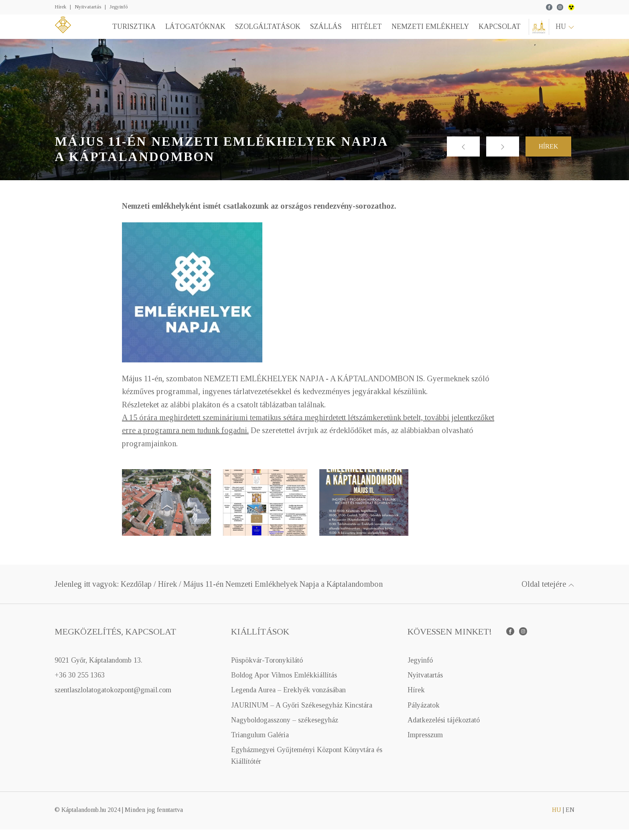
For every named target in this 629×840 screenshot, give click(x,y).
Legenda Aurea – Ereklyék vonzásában (288, 700)
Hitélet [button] (361, 32)
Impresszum (425, 745)
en (570, 820)
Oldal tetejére (548, 594)
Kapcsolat (494, 32)
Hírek (60, 7)
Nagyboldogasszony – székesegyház (285, 730)
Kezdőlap (136, 594)
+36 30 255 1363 (80, 685)
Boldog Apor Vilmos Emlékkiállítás (284, 685)
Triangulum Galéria (260, 745)
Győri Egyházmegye (536, 32)
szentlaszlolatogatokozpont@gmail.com (113, 700)
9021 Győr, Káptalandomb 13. (98, 671)
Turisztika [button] (128, 32)
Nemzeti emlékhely (424, 32)
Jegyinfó (119, 7)
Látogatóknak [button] (189, 32)
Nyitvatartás (88, 7)
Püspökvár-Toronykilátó (267, 671)
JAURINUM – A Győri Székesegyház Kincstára (302, 715)
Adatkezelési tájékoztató (444, 730)
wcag (571, 7)
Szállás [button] (320, 32)
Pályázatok (424, 715)
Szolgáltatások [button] (262, 32)
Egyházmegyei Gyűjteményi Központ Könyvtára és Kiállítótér (307, 766)
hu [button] (565, 32)
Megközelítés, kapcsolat (115, 642)
